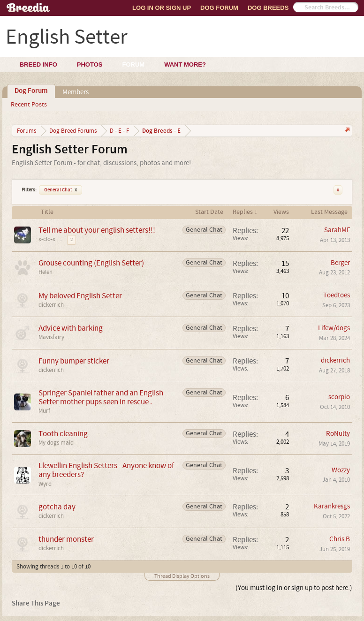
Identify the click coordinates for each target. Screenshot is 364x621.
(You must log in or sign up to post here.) (294, 588)
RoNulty (338, 434)
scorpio (339, 397)
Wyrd (45, 484)
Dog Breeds (268, 8)
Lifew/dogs (334, 328)
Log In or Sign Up (162, 8)
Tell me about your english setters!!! (97, 230)
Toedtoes (337, 295)
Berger (340, 263)
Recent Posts (29, 105)
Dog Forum (219, 8)
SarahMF (337, 230)
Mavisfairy (51, 337)
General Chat (61, 190)
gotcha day (57, 507)
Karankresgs (332, 506)
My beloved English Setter (80, 296)
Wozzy (341, 470)
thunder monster (66, 539)
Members (76, 92)
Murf (44, 411)
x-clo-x (47, 239)
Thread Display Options (182, 576)
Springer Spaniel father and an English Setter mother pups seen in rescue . (101, 397)
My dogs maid (56, 443)
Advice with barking (71, 328)
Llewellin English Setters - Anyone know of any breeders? (106, 470)
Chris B (340, 539)
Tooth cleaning (63, 434)
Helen (45, 272)
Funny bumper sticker (74, 361)
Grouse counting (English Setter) (91, 263)
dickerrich (51, 305)
